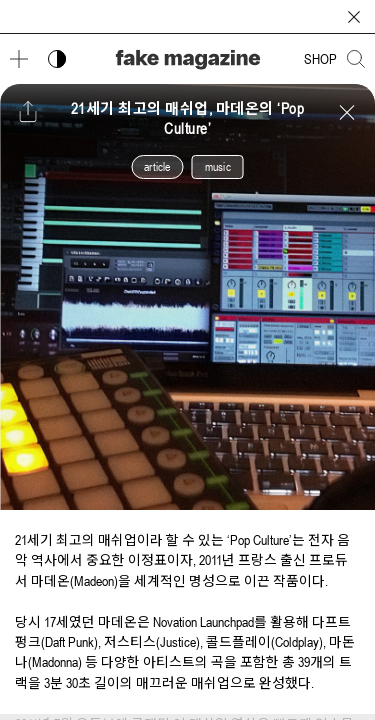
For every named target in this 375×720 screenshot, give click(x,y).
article (157, 167)
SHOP (320, 59)
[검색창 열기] (356, 59)
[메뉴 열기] (19, 59)
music (218, 167)
